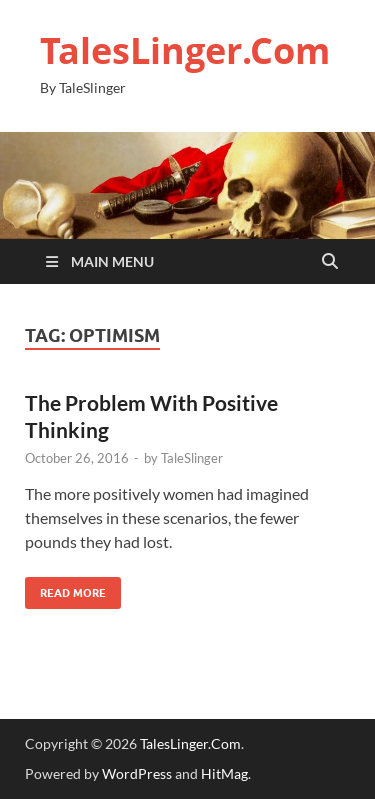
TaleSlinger (192, 458)
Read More (65, 588)
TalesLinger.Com (185, 50)
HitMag (224, 773)
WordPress (137, 773)
